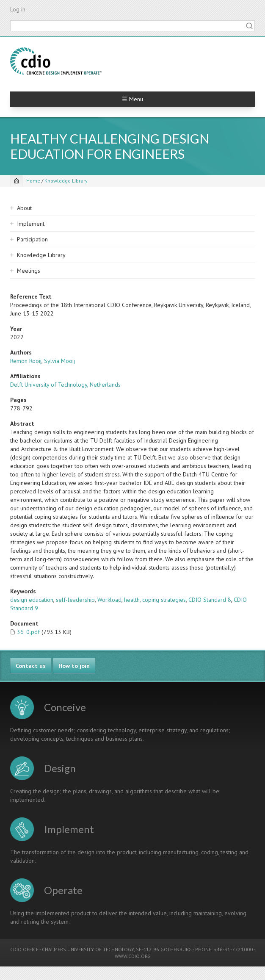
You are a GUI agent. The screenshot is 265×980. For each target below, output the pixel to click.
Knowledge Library (66, 181)
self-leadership (75, 600)
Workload (109, 600)
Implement (31, 224)
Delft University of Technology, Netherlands (65, 385)
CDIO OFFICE (24, 949)
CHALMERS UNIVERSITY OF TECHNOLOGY (88, 949)
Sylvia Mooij (59, 361)
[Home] (17, 181)
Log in (18, 9)
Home (33, 181)
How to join (74, 666)
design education (32, 600)
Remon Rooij (26, 361)
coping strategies (164, 600)
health (132, 600)
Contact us (31, 666)
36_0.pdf (28, 632)
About (24, 208)
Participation (32, 239)
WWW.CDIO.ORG (133, 956)
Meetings (29, 271)
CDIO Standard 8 (210, 600)
